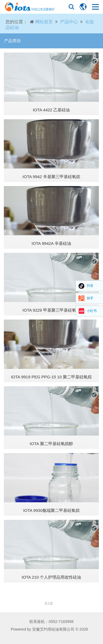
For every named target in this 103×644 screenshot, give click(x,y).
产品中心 (69, 22)
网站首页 (44, 22)
